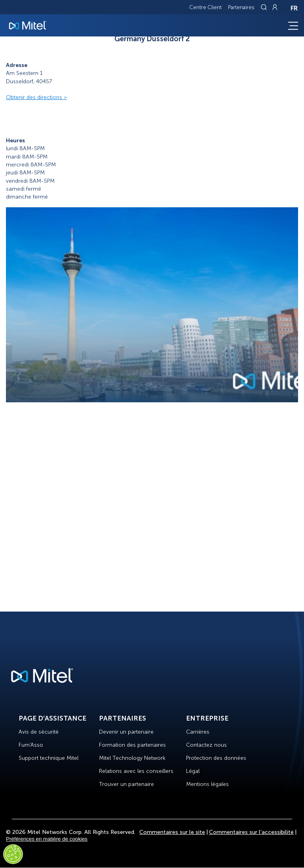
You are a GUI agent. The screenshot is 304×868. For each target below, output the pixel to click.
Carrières (198, 732)
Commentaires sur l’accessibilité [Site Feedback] (251, 832)
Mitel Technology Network (132, 758)
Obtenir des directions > (36, 97)
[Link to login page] (275, 7)
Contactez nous (206, 745)
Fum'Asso (31, 745)
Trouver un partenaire (126, 784)
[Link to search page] (265, 7)
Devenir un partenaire (126, 732)
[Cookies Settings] (13, 854)
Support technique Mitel (48, 758)
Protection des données (216, 758)
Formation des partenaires (132, 745)
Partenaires (241, 7)
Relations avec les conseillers (136, 771)
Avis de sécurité (39, 732)
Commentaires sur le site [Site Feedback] (172, 832)
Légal (193, 771)
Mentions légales (207, 784)
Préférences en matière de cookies (47, 839)
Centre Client (205, 7)
